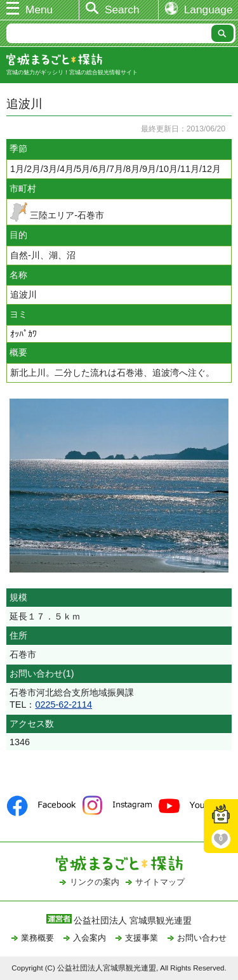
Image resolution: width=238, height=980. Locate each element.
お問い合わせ (202, 938)
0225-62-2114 (63, 705)
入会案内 (89, 938)
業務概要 (37, 938)
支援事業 (142, 938)
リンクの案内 (95, 882)
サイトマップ (160, 882)
